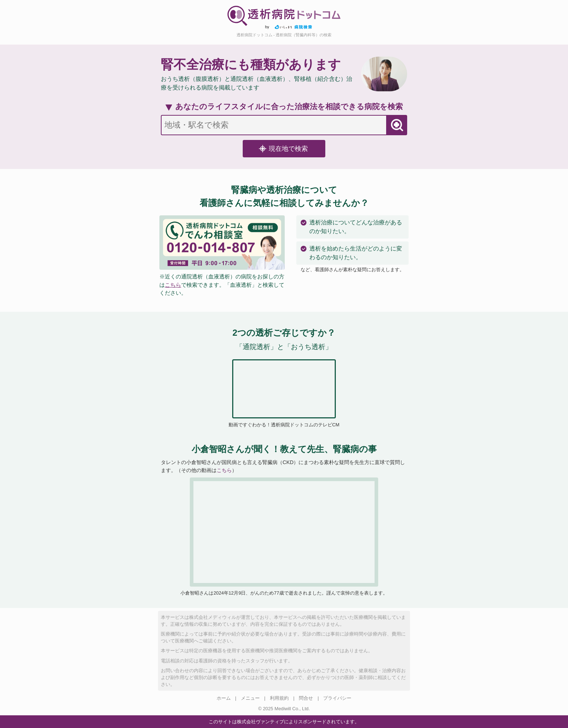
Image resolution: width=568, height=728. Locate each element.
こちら (173, 285)
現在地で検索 (283, 149)
